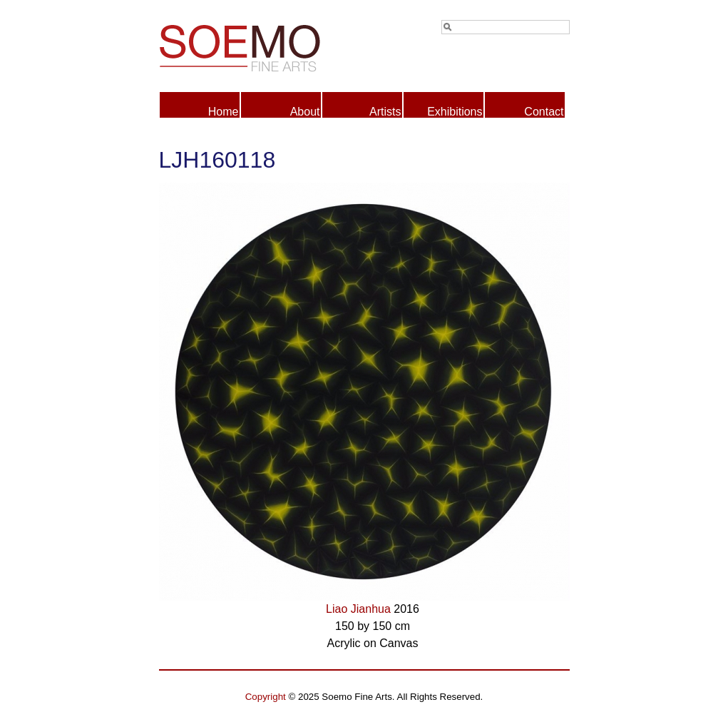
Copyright (266, 697)
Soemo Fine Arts (262, 46)
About (305, 112)
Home (224, 112)
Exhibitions (455, 112)
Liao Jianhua (358, 609)
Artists (385, 112)
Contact (544, 112)
